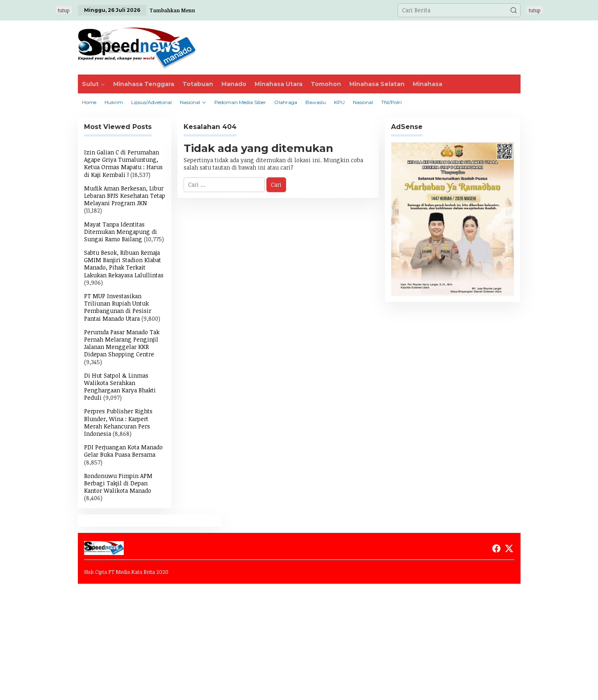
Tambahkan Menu (172, 10)
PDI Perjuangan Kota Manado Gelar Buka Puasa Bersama (123, 451)
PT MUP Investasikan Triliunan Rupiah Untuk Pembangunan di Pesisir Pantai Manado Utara (118, 307)
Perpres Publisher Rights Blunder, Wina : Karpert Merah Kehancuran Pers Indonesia (118, 422)
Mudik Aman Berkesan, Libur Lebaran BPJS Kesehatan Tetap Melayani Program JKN (125, 196)
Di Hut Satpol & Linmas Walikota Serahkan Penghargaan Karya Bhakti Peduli (120, 387)
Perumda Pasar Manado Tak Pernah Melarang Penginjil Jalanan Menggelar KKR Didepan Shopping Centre (122, 343)
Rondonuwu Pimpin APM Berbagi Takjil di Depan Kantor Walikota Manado (118, 483)
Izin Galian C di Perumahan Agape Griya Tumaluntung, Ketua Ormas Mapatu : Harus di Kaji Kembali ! (123, 163)
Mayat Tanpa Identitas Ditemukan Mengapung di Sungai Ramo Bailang (121, 232)
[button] (514, 10)
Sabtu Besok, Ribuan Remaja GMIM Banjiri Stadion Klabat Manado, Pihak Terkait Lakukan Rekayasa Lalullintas (124, 264)
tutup (64, 10)
